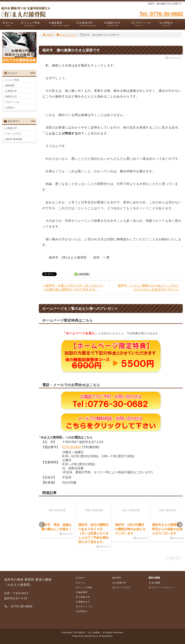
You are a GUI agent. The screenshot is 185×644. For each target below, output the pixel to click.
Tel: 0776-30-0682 (161, 14)
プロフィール (144, 24)
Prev (42, 525)
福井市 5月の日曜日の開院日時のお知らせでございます (130, 529)
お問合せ (172, 24)
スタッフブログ (66, 35)
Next (180, 525)
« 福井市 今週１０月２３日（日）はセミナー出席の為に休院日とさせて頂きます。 (73, 287)
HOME (48, 35)
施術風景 (61, 24)
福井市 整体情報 (14, 139)
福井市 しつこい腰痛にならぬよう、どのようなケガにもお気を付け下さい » (148, 287)
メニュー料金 (33, 24)
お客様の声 (89, 24)
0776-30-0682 (72, 447)
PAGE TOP (173, 558)
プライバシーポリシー (162, 587)
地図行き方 (117, 24)
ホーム (10, 24)
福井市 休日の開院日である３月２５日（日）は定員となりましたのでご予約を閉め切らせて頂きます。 (93, 533)
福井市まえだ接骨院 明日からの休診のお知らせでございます (167, 529)
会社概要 (155, 583)
